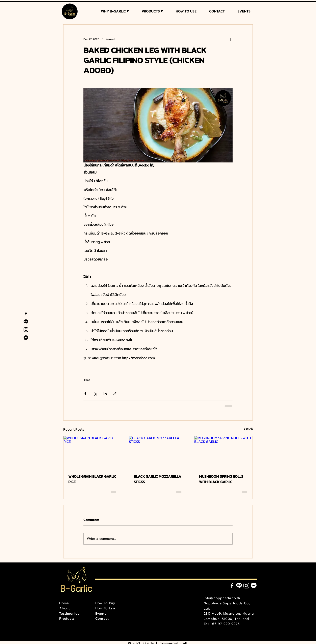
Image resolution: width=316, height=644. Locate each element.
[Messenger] (254, 586)
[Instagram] (246, 586)
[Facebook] (232, 586)
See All (248, 429)
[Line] (239, 586)
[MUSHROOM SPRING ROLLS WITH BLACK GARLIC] (223, 453)
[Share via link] (115, 394)
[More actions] (230, 39)
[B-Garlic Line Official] (26, 322)
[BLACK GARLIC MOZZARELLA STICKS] (158, 453)
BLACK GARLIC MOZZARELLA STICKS (157, 479)
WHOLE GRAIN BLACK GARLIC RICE (92, 479)
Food (87, 380)
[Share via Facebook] (85, 394)
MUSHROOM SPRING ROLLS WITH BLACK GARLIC (221, 479)
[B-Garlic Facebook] (26, 314)
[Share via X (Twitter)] (95, 394)
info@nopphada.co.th (222, 598)
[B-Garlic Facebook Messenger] (26, 338)
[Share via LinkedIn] (105, 394)
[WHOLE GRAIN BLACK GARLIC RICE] (93, 453)
